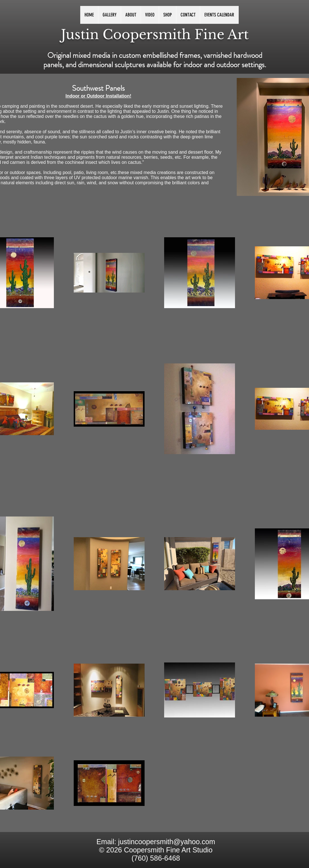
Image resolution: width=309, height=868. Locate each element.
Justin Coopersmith (126, 34)
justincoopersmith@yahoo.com (167, 842)
